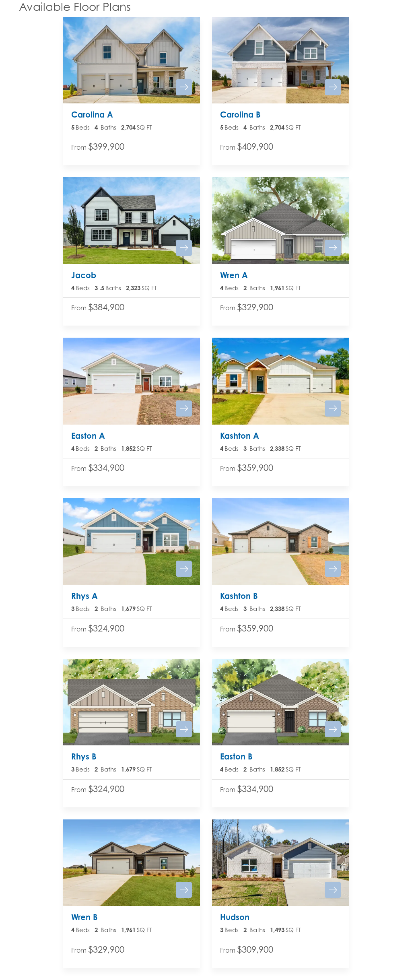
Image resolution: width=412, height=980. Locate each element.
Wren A (234, 275)
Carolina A (92, 115)
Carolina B (240, 115)
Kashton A (240, 436)
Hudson (235, 917)
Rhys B (84, 756)
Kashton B (239, 596)
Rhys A (84, 596)
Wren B (84, 917)
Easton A (88, 436)
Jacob (84, 275)
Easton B (236, 756)
